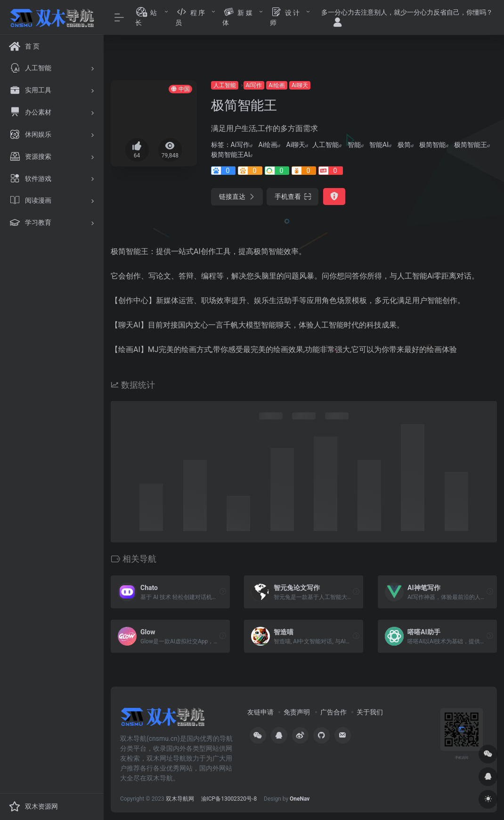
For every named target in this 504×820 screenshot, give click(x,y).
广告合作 (333, 712)
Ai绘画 (277, 85)
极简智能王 (471, 145)
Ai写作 (254, 85)
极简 (404, 145)
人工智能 (225, 85)
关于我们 (370, 712)
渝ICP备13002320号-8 (229, 799)
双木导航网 (180, 799)
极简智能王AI (231, 155)
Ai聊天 (300, 85)
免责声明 (297, 712)
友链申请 (260, 712)
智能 (354, 145)
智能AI (379, 145)
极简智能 (432, 145)
